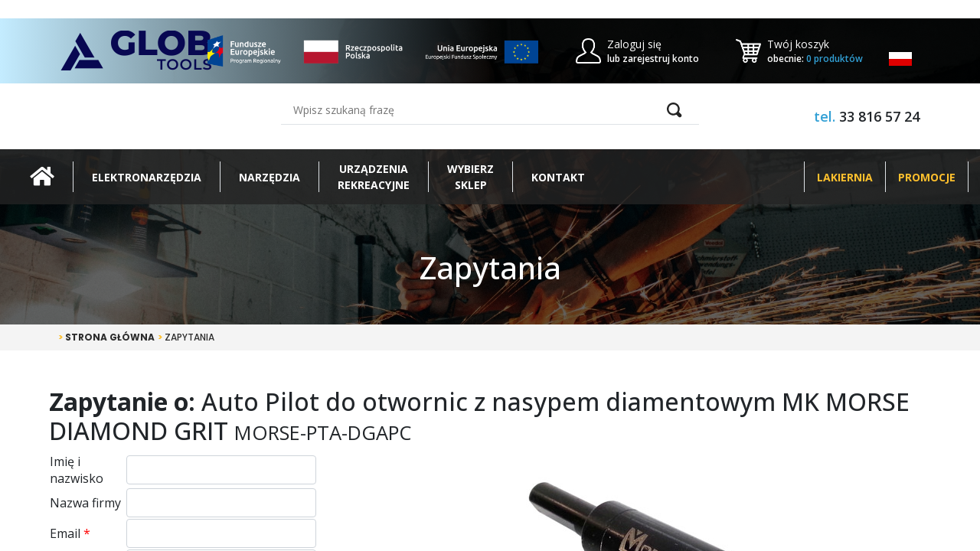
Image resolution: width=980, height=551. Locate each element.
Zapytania (186, 337)
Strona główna (106, 337)
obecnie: (815, 59)
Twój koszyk (798, 44)
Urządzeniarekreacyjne (374, 177)
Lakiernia (845, 177)
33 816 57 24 (879, 116)
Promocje (927, 177)
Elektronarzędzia (147, 177)
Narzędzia (269, 177)
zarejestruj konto (661, 59)
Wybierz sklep (470, 177)
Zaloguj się (634, 44)
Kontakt (558, 177)
